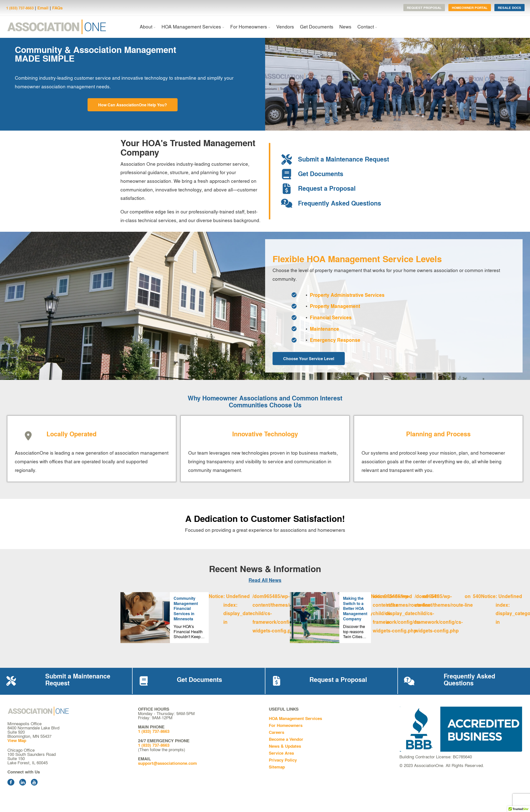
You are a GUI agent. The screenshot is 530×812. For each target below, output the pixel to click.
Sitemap (277, 767)
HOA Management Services (191, 26)
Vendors (285, 26)
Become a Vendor (286, 739)
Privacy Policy (283, 760)
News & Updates (285, 746)
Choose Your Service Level (309, 359)
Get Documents (317, 26)
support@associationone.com (167, 763)
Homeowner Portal (470, 8)
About (146, 26)
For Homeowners (249, 26)
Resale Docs (509, 8)
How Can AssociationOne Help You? (133, 105)
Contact (366, 26)
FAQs (57, 8)
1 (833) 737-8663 (20, 8)
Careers (277, 732)
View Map (17, 740)
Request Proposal (424, 8)
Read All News (265, 580)
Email (43, 8)
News (345, 26)
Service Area (281, 753)
